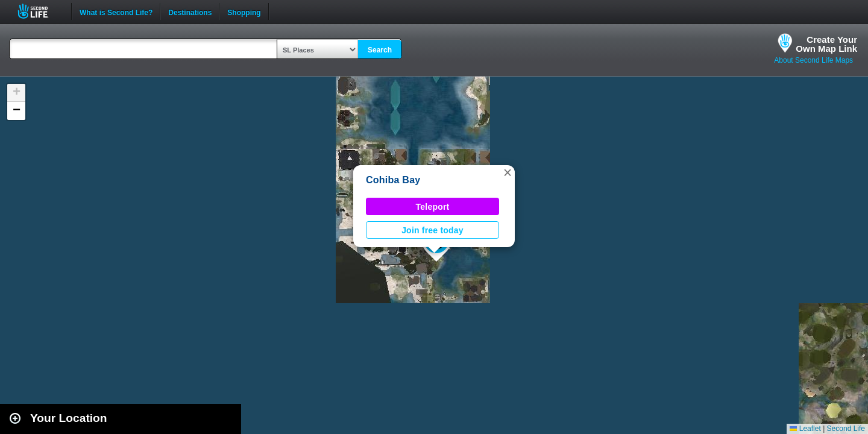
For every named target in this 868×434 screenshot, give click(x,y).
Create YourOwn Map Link (826, 44)
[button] (508, 172)
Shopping (244, 11)
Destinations (190, 11)
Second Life (39, 11)
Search (380, 50)
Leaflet (805, 429)
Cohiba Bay (393, 180)
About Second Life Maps (813, 60)
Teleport (433, 207)
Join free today (432, 230)
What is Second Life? (116, 11)
